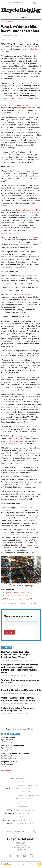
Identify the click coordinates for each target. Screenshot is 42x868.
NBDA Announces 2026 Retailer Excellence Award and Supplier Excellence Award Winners (16, 654)
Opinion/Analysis (22, 782)
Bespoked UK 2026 (9, 762)
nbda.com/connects (11, 233)
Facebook (11, 856)
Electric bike (33, 603)
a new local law (32, 49)
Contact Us (32, 810)
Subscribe (19, 824)
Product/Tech (35, 782)
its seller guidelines (19, 294)
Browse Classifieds (23, 814)
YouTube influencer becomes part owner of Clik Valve (20, 681)
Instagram (31, 856)
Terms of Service (34, 795)
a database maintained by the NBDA (26, 210)
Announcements (14, 660)
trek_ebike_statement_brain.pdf (16, 596)
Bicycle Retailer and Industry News (19, 729)
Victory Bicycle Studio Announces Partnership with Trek (17, 709)
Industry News (13, 686)
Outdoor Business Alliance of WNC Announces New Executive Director (18, 699)
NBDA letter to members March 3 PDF (18, 599)
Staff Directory (21, 810)
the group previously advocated (28, 108)
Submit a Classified (23, 817)
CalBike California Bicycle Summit (15, 754)
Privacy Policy (21, 795)
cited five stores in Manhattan (13, 441)
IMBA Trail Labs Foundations (13, 745)
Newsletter (29, 824)
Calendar (27, 789)
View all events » (7, 770)
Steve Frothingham (10, 40)
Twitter (18, 856)
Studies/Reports (32, 785)
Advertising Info (21, 820)
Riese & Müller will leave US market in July (21, 690)
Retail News (10, 22)
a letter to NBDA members (21, 98)
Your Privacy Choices (23, 799)
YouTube (25, 856)
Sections (21, 18)
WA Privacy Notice (22, 807)
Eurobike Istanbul (8, 737)
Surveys (19, 789)
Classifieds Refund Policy (25, 792)
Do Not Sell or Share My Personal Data (28, 803)
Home (3, 22)
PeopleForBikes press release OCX (17, 593)
